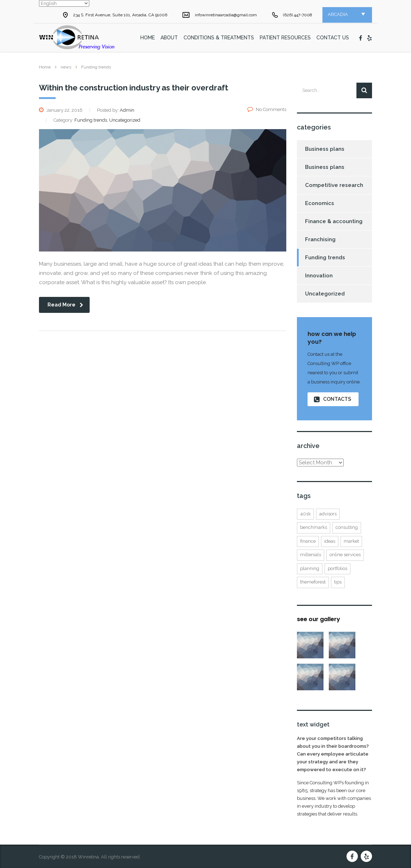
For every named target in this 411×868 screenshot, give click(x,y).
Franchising (320, 239)
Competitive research (334, 185)
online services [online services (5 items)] (345, 555)
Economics (320, 203)
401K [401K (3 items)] (305, 514)
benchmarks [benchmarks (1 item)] (314, 527)
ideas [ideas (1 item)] (330, 541)
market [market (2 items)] (351, 541)
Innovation (319, 276)
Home (45, 67)
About (169, 38)
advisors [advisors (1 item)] (328, 514)
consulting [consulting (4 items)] (347, 527)
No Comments (267, 109)
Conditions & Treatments (219, 38)
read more (65, 305)
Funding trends (325, 258)
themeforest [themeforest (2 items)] (313, 582)
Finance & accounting (334, 221)
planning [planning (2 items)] (310, 568)
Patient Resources (285, 38)
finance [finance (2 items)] (308, 541)
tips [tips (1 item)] (338, 582)
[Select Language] (64, 3)
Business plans (325, 149)
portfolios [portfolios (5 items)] (337, 568)
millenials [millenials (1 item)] (311, 555)
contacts (333, 399)
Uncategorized (325, 294)
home (148, 38)
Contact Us (333, 38)
